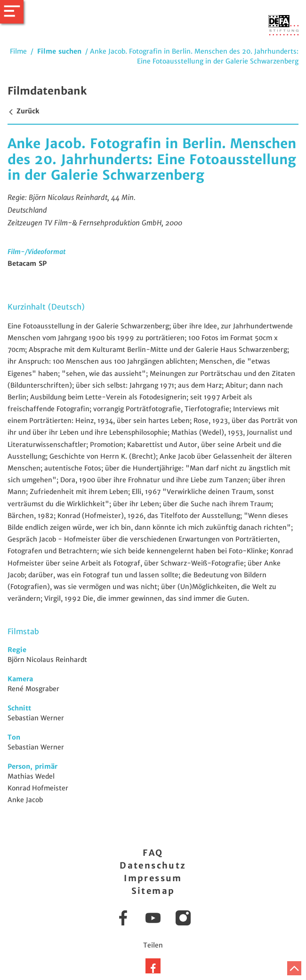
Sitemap (153, 891)
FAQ (153, 853)
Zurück (23, 111)
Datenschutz (153, 865)
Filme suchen (59, 51)
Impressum (153, 878)
